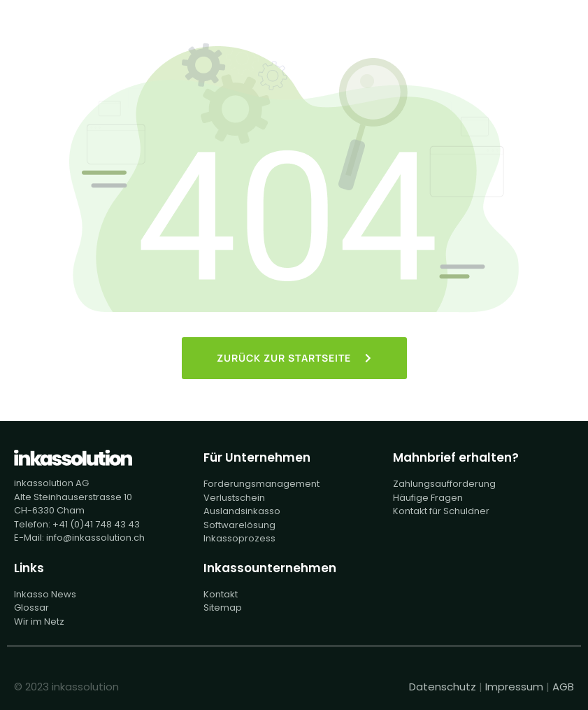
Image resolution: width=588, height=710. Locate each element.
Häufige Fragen (428, 498)
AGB (563, 687)
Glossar (31, 608)
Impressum (514, 687)
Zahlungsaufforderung (444, 484)
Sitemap (223, 608)
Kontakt (221, 594)
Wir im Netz (39, 622)
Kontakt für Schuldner (441, 511)
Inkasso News (45, 594)
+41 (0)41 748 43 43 (96, 524)
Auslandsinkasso (242, 511)
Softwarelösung (239, 525)
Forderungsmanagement (261, 484)
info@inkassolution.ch (95, 538)
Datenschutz (443, 687)
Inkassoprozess (239, 538)
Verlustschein (234, 498)
